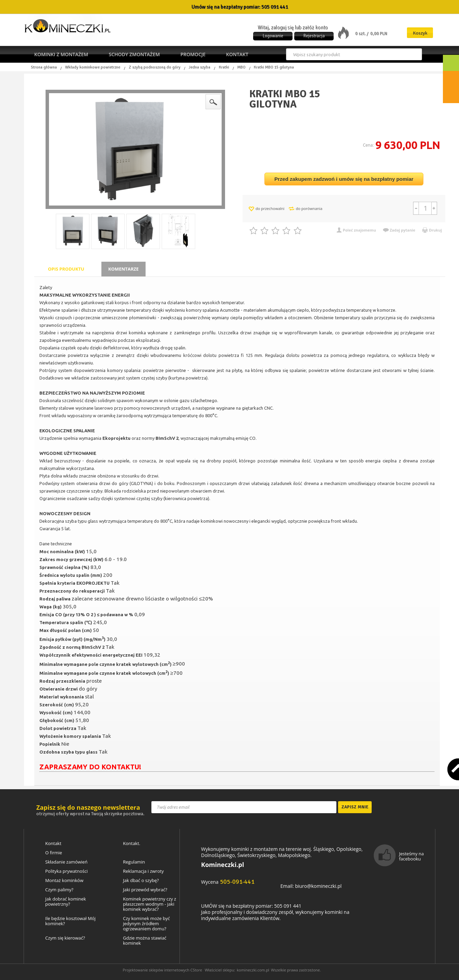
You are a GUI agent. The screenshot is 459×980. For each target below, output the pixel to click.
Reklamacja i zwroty (143, 871)
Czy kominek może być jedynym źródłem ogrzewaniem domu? (146, 924)
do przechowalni (270, 208)
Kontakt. (132, 843)
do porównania (309, 208)
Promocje (193, 54)
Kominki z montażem (61, 54)
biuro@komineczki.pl (318, 886)
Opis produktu (66, 269)
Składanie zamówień (66, 862)
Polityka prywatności (66, 871)
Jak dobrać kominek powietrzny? (66, 902)
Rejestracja (314, 36)
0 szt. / (362, 34)
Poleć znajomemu (359, 230)
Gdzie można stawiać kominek (145, 941)
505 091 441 (275, 7)
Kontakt (237, 54)
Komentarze (123, 269)
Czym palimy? (59, 890)
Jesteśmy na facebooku (411, 856)
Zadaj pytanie (403, 230)
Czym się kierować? (65, 938)
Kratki (224, 67)
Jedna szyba (200, 67)
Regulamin (134, 862)
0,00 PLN (379, 34)
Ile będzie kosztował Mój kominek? (70, 921)
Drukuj (435, 230)
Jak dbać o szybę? (141, 880)
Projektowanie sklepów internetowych (156, 970)
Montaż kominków (64, 880)
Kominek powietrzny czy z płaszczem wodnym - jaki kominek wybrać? (150, 904)
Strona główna (44, 67)
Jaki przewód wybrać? (145, 890)
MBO (241, 67)
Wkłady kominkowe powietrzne (93, 67)
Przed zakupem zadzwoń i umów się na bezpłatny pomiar (344, 179)
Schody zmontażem (134, 54)
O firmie (54, 853)
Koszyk (420, 33)
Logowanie (273, 36)
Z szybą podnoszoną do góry (155, 67)
